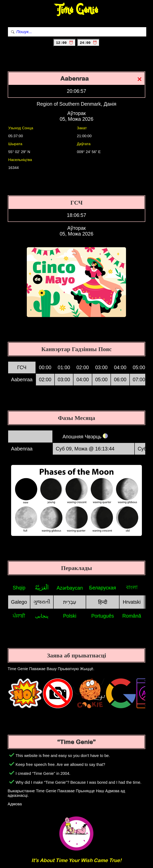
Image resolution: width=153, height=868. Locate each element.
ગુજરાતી (42, 602)
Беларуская (102, 588)
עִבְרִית (70, 602)
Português (103, 616)
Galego (19, 602)
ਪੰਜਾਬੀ (19, 616)
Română (132, 616)
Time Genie (76, 10)
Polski (70, 616)
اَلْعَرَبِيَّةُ (42, 588)
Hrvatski (132, 602)
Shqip (19, 588)
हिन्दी (103, 602)
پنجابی (42, 616)
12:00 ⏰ (65, 43)
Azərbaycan (70, 588)
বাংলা (132, 587)
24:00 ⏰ (88, 43)
